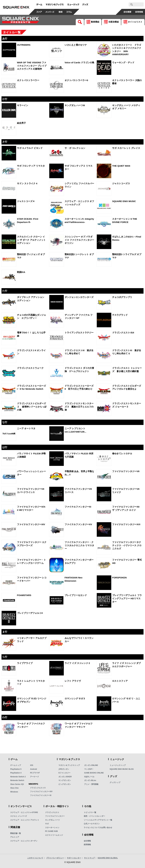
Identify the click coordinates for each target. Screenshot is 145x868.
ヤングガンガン (65, 780)
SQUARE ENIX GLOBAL (108, 858)
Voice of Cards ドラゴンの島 (80, 62)
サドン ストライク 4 (27, 183)
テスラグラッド (120, 315)
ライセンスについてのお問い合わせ (98, 828)
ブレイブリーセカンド (76, 595)
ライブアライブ (25, 663)
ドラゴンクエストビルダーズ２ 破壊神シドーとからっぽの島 (32, 407)
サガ (47, 824)
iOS (32, 765)
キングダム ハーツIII (75, 105)
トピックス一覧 (90, 812)
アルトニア (15, 837)
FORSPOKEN (119, 578)
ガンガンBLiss (90, 780)
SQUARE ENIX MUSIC (124, 201)
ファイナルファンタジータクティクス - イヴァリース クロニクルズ (127, 545)
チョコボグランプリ (122, 297)
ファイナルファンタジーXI (78, 507)
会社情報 (87, 841)
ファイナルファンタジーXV (78, 524)
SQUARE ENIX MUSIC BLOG (122, 769)
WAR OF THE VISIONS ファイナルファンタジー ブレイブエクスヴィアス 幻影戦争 (32, 66)
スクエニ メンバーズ (18, 816)
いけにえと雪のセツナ (76, 45)
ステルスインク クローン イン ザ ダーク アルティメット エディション (31, 240)
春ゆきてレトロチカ (122, 453)
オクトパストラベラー (28, 80)
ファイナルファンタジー (55, 816)
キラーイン (23, 105)
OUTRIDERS (24, 45)
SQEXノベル (89, 777)
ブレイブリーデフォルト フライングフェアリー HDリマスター (127, 598)
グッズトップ (115, 782)
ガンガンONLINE (91, 765)
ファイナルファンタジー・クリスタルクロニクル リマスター (79, 545)
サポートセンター (74, 858)
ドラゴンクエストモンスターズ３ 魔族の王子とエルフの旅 (79, 407)
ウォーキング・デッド (123, 62)
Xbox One (14, 788)
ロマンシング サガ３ (75, 699)
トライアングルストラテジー (79, 333)
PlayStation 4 (16, 773)
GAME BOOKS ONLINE (94, 773)
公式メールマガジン (92, 824)
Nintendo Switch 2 (18, 777)
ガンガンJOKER (65, 777)
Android (33, 769)
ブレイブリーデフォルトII (30, 613)
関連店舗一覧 (16, 833)
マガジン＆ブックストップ (69, 765)
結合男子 (21, 123)
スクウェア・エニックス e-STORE (24, 812)
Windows (14, 792)
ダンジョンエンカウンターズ (79, 297)
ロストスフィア (120, 681)
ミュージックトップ (118, 765)
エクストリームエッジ (54, 835)
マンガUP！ (89, 769)
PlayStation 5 (16, 769)
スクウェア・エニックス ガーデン (24, 841)
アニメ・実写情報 (91, 784)
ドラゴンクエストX (38, 788)
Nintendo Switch (17, 780)
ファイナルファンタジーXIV (31, 524)
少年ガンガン (64, 769)
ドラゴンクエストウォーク (30, 368)
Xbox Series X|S (17, 784)
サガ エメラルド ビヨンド (30, 148)
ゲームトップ (16, 765)
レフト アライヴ (73, 681)
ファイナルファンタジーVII (126, 471)
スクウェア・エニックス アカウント (25, 820)
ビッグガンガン (65, 784)
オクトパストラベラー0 (76, 80)
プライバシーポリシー (55, 858)
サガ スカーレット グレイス (126, 148)
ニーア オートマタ (26, 428)
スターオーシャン (52, 828)
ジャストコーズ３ (121, 183)
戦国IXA (21, 272)
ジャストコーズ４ (26, 201)
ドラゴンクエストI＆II (123, 333)
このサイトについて (35, 858)
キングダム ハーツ (52, 820)
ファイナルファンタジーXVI (126, 524)
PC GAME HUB (51, 831)
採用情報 (87, 845)
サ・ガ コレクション (75, 148)
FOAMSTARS (24, 595)
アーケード (34, 777)
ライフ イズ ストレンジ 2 (77, 663)
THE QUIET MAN (121, 166)
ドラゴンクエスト (52, 812)
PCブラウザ (35, 773)
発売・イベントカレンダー (94, 816)
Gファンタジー (64, 773)
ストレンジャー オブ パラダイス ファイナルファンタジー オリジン (79, 240)
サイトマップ (89, 858)
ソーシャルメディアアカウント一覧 (98, 820)
